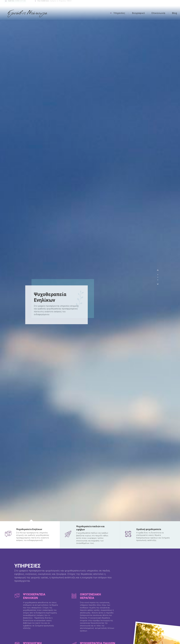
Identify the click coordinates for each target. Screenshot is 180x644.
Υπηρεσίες (119, 13)
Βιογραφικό (138, 13)
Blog (174, 13)
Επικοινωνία (158, 13)
